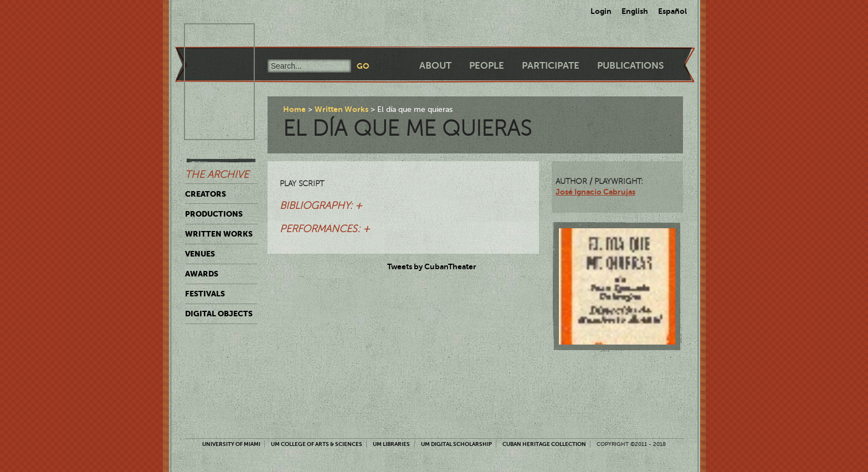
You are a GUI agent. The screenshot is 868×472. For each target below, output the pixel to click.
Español (672, 11)
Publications (630, 66)
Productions (214, 214)
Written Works (219, 234)
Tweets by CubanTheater (432, 266)
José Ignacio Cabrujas (595, 192)
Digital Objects (219, 314)
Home (294, 109)
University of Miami (231, 444)
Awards (202, 274)
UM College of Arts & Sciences (317, 444)
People (487, 66)
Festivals (205, 294)
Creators (206, 194)
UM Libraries (391, 444)
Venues (200, 254)
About (435, 66)
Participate (551, 66)
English (635, 11)
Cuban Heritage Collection (544, 444)
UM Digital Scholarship (456, 444)
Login (601, 11)
